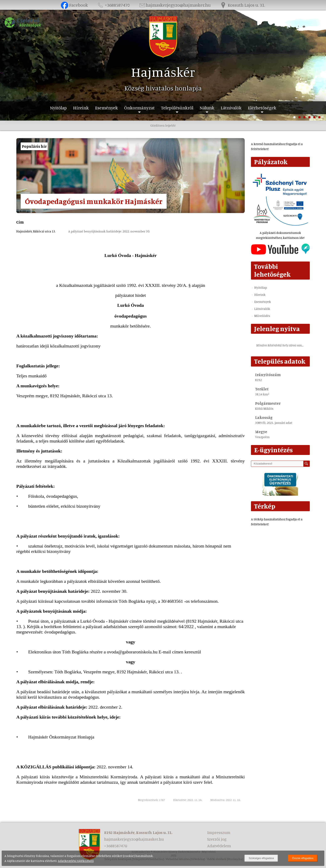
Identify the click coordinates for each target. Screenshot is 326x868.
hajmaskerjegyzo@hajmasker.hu (175, 5)
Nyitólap (58, 108)
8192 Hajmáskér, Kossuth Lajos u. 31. (138, 832)
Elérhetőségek (262, 108)
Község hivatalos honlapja (163, 88)
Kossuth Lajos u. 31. (242, 5)
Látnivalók (231, 108)
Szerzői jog (217, 839)
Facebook (74, 5)
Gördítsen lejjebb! (163, 125)
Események (106, 108)
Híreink (81, 108)
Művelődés (262, 316)
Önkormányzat (139, 108)
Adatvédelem (219, 846)
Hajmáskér (163, 72)
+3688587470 (113, 5)
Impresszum (219, 832)
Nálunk (207, 108)
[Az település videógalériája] (280, 253)
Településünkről (177, 108)
